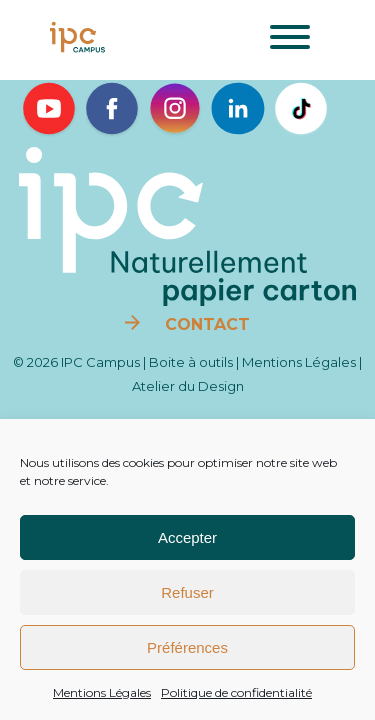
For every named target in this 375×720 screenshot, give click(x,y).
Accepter (187, 537)
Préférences (187, 647)
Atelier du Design (188, 386)
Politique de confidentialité (236, 692)
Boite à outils (191, 362)
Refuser (187, 592)
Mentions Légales (102, 692)
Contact (205, 324)
